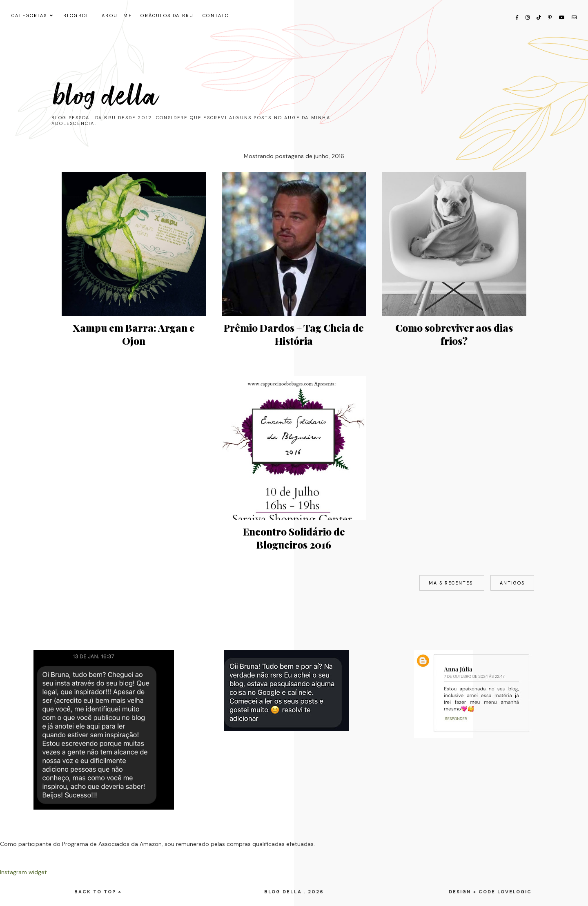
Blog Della (106, 96)
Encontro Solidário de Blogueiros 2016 (294, 538)
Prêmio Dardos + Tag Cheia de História (294, 334)
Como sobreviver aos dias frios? (454, 334)
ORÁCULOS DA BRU (167, 16)
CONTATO (216, 16)
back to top (98, 892)
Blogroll (78, 16)
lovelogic (514, 892)
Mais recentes (452, 583)
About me (117, 16)
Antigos (512, 583)
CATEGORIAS (29, 16)
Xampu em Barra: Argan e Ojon (134, 334)
